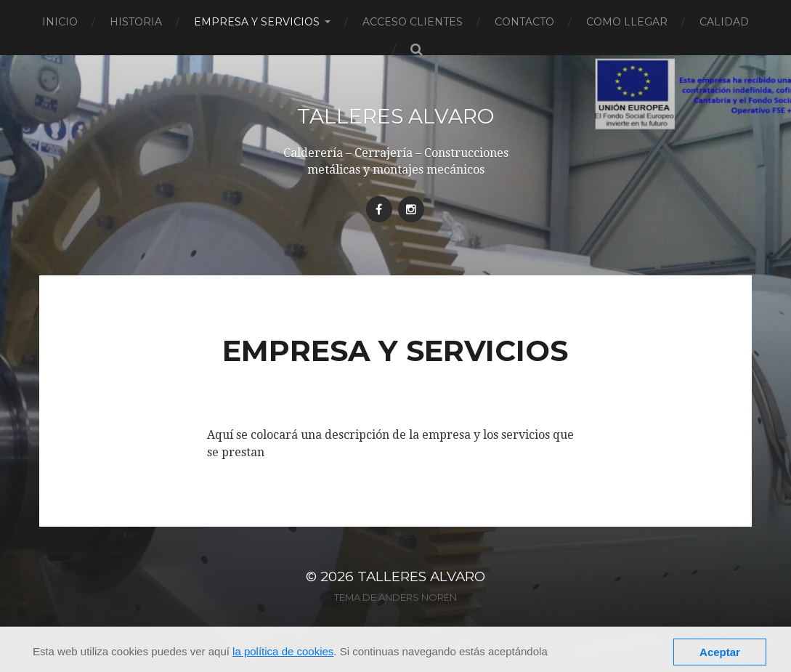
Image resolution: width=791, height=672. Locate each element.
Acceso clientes (413, 22)
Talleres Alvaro (395, 116)
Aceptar (720, 652)
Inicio (60, 22)
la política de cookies (283, 651)
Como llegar (627, 22)
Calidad (724, 22)
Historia (136, 22)
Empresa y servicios (257, 22)
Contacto (524, 22)
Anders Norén (418, 597)
